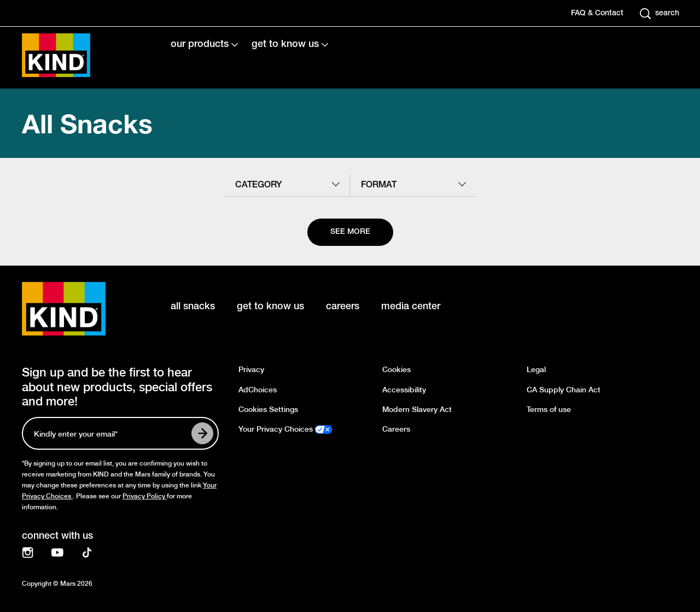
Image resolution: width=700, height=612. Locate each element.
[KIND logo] (80, 309)
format (379, 185)
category (258, 185)
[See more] (350, 232)
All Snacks (87, 123)
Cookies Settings (268, 410)
